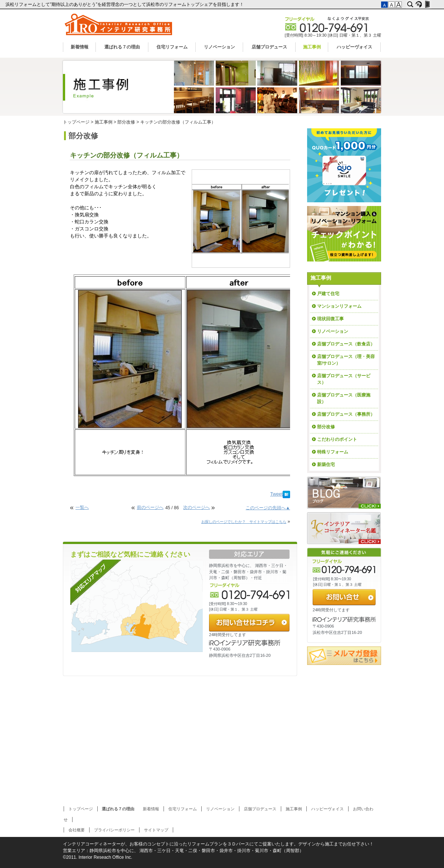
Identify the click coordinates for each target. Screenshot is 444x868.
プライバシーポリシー (114, 830)
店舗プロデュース (269, 47)
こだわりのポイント (337, 439)
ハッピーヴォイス (354, 47)
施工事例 (312, 47)
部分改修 (126, 122)
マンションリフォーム (339, 306)
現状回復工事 (330, 319)
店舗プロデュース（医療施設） (344, 398)
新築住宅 (326, 465)
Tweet (276, 494)
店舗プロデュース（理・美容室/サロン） (346, 360)
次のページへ (196, 507)
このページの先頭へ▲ (268, 508)
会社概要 (77, 830)
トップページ (76, 122)
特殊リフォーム (333, 452)
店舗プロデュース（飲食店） (346, 344)
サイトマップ (156, 830)
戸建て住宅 (328, 294)
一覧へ (82, 507)
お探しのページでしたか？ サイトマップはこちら (244, 522)
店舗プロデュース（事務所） (346, 414)
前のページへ (150, 507)
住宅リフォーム (172, 47)
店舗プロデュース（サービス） (344, 379)
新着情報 (80, 47)
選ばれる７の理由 (122, 47)
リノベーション (219, 47)
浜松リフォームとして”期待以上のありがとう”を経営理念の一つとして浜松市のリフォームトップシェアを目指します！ (125, 4)
